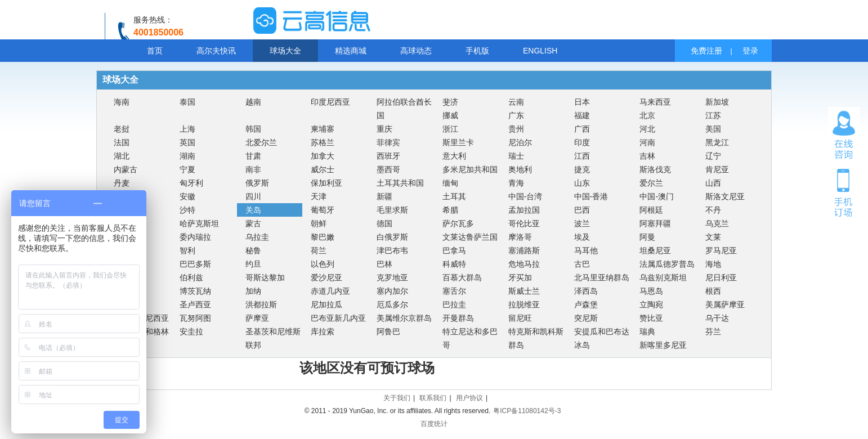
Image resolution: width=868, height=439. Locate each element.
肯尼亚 (717, 169)
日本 (582, 102)
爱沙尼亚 (326, 277)
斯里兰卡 (458, 142)
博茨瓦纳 (195, 291)
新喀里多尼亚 (663, 345)
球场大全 (285, 51)
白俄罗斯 (392, 237)
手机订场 (844, 192)
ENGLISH (540, 51)
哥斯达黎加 (265, 277)
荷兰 (319, 250)
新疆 (384, 196)
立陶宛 (651, 304)
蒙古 (253, 223)
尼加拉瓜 (326, 304)
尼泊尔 (520, 142)
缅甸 (450, 183)
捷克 (582, 169)
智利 (187, 250)
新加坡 (717, 102)
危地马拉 (524, 264)
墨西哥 (388, 169)
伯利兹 (191, 277)
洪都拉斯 (261, 304)
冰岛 (582, 345)
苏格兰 (323, 142)
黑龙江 (717, 142)
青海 (516, 183)
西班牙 (388, 156)
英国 (187, 142)
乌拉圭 (257, 237)
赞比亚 (651, 318)
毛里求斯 (392, 210)
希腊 (450, 210)
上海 (187, 129)
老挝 (122, 129)
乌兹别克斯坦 (663, 277)
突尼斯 (586, 318)
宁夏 (187, 169)
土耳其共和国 (400, 183)
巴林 (384, 264)
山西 (713, 183)
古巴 (582, 264)
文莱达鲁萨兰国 (470, 237)
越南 (253, 102)
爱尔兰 (651, 183)
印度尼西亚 (330, 102)
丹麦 (122, 183)
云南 (516, 102)
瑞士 (516, 156)
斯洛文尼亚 (725, 196)
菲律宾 (388, 142)
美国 (713, 129)
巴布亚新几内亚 (338, 318)
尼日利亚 (721, 277)
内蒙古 (126, 169)
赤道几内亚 (330, 291)
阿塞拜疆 (655, 223)
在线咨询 (844, 135)
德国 (384, 223)
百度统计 (434, 424)
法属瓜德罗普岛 (667, 264)
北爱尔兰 (261, 142)
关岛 (253, 210)
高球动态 (416, 51)
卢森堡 (586, 304)
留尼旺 (520, 318)
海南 (122, 102)
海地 (713, 264)
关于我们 (397, 398)
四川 (253, 196)
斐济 (450, 102)
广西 (582, 129)
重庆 (384, 129)
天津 (319, 196)
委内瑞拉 (195, 237)
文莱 (713, 237)
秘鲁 (253, 250)
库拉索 (323, 332)
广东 (516, 115)
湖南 (187, 156)
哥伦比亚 (524, 223)
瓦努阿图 (195, 318)
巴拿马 (454, 250)
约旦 (253, 264)
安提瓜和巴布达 (602, 332)
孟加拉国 (524, 210)
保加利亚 (326, 183)
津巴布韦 (392, 250)
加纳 (253, 291)
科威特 (454, 264)
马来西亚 (655, 102)
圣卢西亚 (195, 304)
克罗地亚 (392, 277)
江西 (582, 156)
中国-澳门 (657, 196)
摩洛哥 (520, 237)
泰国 (187, 102)
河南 (647, 142)
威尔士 (323, 169)
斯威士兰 (524, 291)
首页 (155, 51)
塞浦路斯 (524, 250)
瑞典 (647, 332)
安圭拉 (191, 332)
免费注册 (706, 51)
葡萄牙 (323, 210)
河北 (647, 129)
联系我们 (433, 398)
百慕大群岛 (462, 277)
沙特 (187, 210)
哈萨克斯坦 (199, 223)
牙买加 (520, 277)
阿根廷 (651, 210)
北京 (647, 115)
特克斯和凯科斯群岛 (536, 338)
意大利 (454, 156)
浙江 (450, 129)
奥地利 (520, 169)
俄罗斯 (257, 183)
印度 (582, 142)
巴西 (582, 210)
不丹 (713, 210)
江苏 (713, 115)
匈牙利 (191, 183)
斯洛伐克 (655, 169)
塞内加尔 (392, 291)
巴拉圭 (454, 304)
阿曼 (647, 237)
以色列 (323, 264)
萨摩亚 (257, 318)
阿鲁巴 (388, 332)
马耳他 (586, 250)
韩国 (253, 129)
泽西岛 (586, 291)
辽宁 (713, 156)
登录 (750, 51)
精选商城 (351, 51)
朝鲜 (319, 223)
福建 (582, 115)
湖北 (122, 156)
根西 (713, 291)
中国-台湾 (525, 196)
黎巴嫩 (323, 237)
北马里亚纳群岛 (602, 277)
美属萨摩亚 (725, 304)
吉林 (647, 156)
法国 (122, 142)
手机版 (477, 51)
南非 (253, 169)
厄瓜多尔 (392, 304)
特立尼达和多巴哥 (470, 338)
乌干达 (717, 318)
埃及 (582, 237)
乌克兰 (717, 223)
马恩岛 (651, 291)
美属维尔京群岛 (404, 318)
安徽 (187, 196)
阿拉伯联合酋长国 (404, 109)
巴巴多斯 (195, 264)
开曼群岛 (458, 318)
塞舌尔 (454, 291)
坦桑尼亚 (655, 250)
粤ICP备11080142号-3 (527, 411)
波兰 (582, 223)
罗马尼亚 (721, 250)
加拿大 (323, 156)
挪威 (450, 115)
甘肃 (253, 156)
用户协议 (469, 398)
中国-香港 (591, 196)
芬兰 (713, 332)
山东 (582, 183)
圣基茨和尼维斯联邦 (273, 338)
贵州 (516, 129)
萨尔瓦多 (458, 223)
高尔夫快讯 (216, 51)
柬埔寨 (323, 129)
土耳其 (454, 196)
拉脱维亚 (524, 304)
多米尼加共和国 (470, 169)
